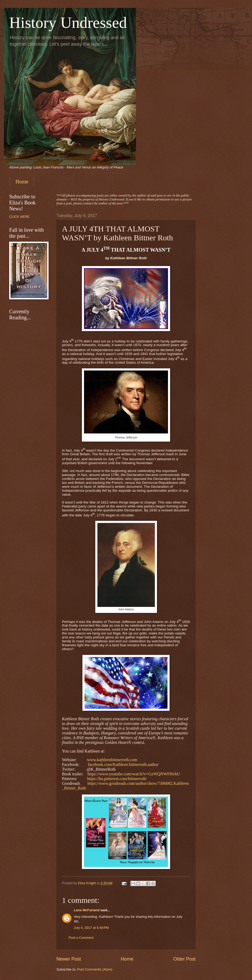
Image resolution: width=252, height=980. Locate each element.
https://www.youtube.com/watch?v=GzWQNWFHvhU (134, 774)
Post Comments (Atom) (95, 969)
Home (22, 182)
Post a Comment (81, 938)
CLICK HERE (19, 217)
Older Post (184, 959)
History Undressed (68, 23)
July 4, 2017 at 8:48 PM (91, 928)
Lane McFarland (87, 910)
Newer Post (69, 959)
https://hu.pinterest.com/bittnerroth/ (117, 779)
